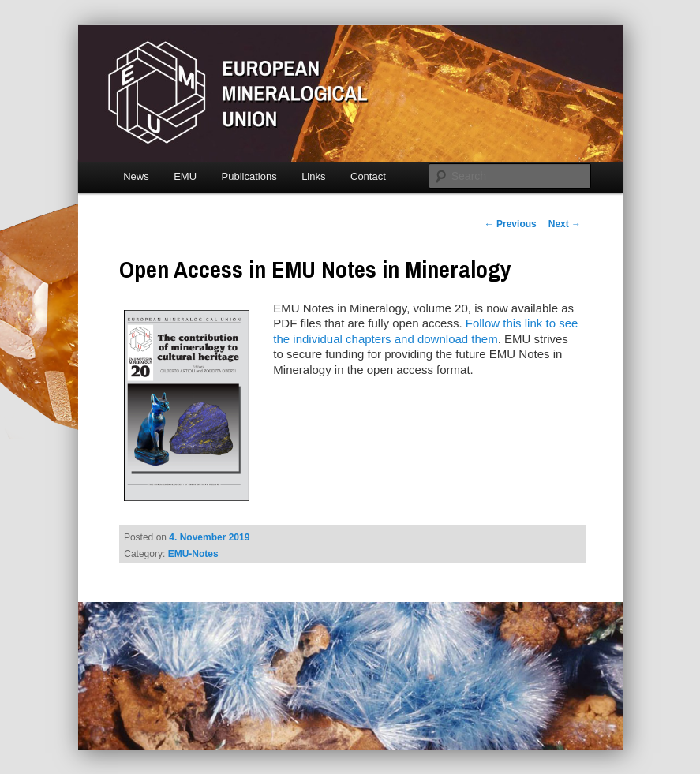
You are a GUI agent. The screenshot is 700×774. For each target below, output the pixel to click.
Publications (249, 176)
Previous (511, 224)
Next (565, 224)
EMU (185, 176)
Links (313, 176)
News (136, 176)
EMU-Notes (193, 554)
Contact (368, 176)
